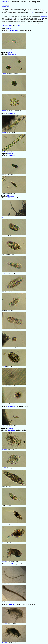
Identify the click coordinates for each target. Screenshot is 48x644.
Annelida (11, 564)
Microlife (4, 2)
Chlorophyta (12, 54)
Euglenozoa (11, 155)
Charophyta (12, 113)
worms (20, 14)
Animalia (10, 428)
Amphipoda (4, 624)
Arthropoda (11, 604)
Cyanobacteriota (13, 30)
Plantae (10, 52)
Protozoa (10, 154)
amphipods (31, 12)
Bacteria (9, 29)
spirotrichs (44, 17)
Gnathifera (11, 430)
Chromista (11, 196)
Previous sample (6, 7)
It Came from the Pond (27, 24)
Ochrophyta (12, 406)
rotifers (13, 18)
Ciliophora (11, 198)
